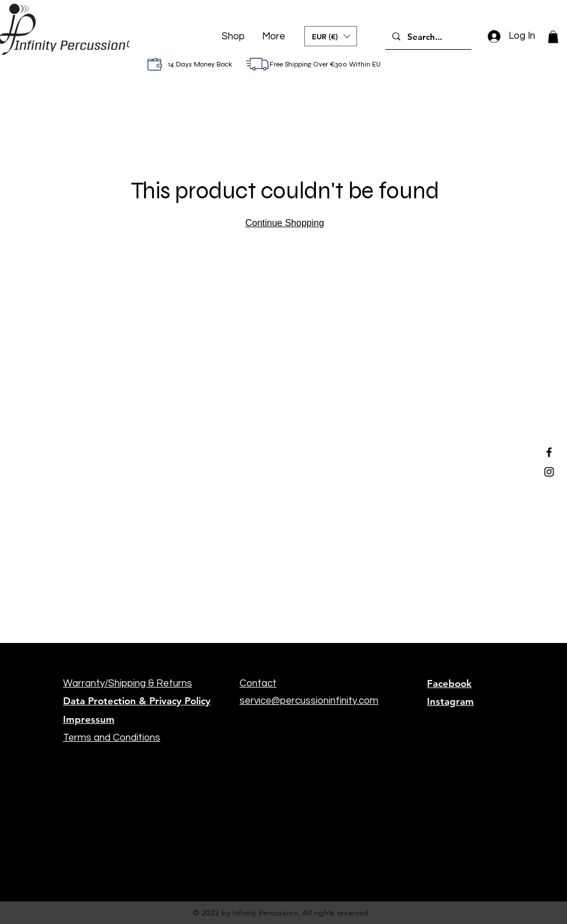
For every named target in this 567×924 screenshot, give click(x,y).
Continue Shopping (285, 223)
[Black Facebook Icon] (549, 452)
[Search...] (427, 36)
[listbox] (331, 36)
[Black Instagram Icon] (549, 472)
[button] (331, 36)
